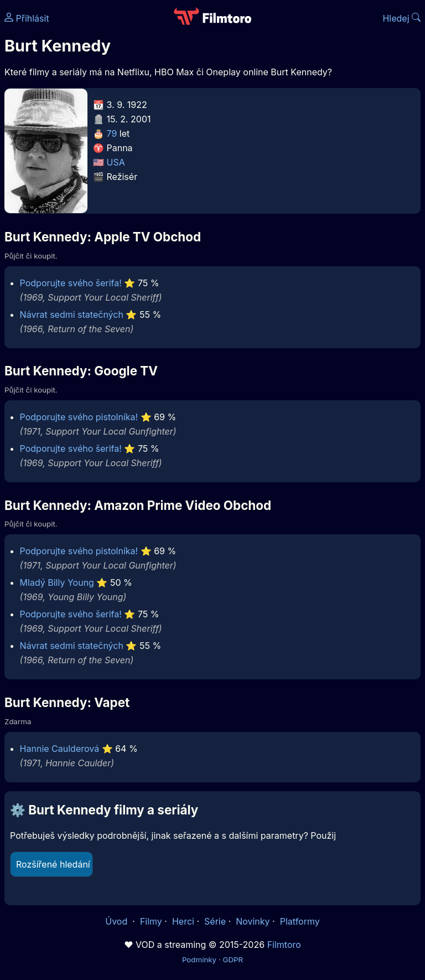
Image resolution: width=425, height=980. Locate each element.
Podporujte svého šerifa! (71, 283)
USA (116, 162)
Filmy (151, 921)
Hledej (401, 18)
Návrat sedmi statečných (72, 314)
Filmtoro (284, 945)
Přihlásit (27, 18)
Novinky (253, 921)
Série (215, 921)
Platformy (300, 921)
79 (112, 133)
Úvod (117, 921)
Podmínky (199, 960)
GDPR (233, 960)
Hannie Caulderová (60, 749)
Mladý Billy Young (57, 582)
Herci (183, 921)
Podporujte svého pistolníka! (79, 417)
